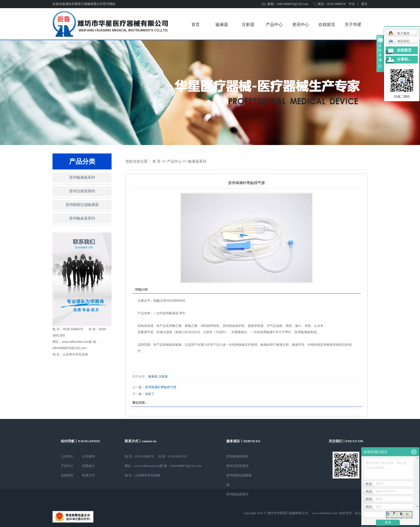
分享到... (404, 59)
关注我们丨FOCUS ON (346, 441)
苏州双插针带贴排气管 (161, 387)
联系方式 (88, 475)
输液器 (222, 25)
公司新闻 (88, 456)
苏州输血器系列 (82, 218)
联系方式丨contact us (141, 441)
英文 (364, 4)
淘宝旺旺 (399, 41)
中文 (352, 4)
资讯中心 (301, 25)
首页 (196, 25)
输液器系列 (197, 161)
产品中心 (274, 25)
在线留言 (327, 25)
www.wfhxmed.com (325, 513)
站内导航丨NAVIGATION (80, 441)
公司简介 (67, 456)
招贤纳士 (88, 466)
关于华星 (353, 25)
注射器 (248, 25)
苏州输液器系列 (82, 177)
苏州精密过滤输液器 (82, 205)
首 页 (156, 161)
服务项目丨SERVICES (243, 441)
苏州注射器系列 (82, 191)
